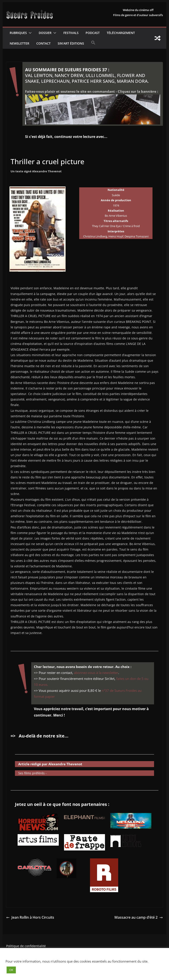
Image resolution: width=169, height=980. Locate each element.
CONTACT (43, 43)
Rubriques (18, 33)
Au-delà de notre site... (44, 736)
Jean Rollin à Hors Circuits (30, 917)
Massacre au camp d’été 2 (139, 917)
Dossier (45, 33)
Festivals (71, 33)
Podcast (93, 33)
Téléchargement (121, 33)
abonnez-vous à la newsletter (96, 673)
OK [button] (11, 970)
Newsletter (19, 43)
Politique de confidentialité (26, 946)
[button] (29, 33)
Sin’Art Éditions (71, 43)
